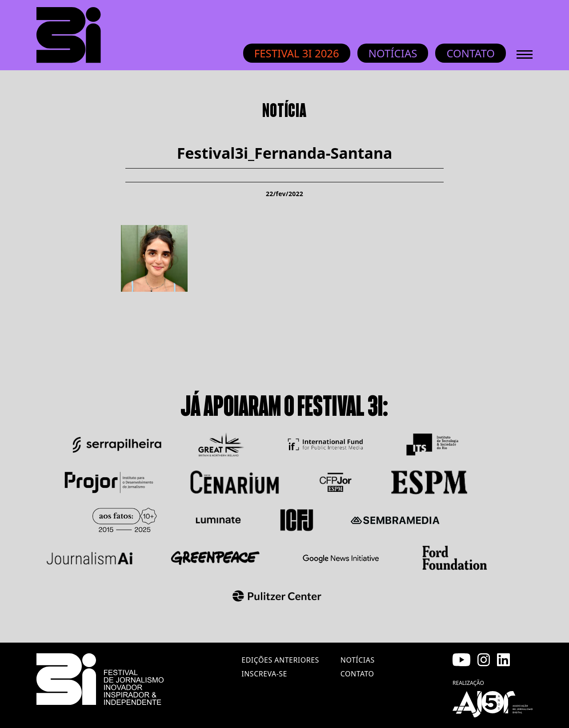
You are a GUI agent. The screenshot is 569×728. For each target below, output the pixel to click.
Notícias (393, 53)
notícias (358, 660)
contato (357, 674)
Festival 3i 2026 (297, 53)
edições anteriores (280, 660)
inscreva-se (264, 674)
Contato (471, 53)
